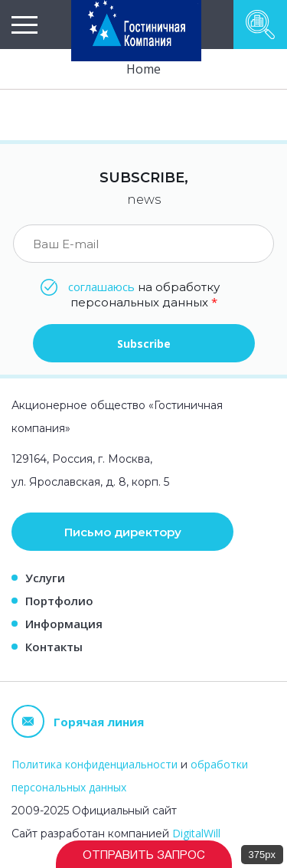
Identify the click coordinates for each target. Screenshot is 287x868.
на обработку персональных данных (144, 294)
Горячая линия (78, 721)
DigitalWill (196, 833)
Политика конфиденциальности (95, 764)
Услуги (45, 578)
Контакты (54, 647)
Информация (64, 624)
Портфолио (59, 601)
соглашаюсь (101, 287)
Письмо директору (123, 532)
